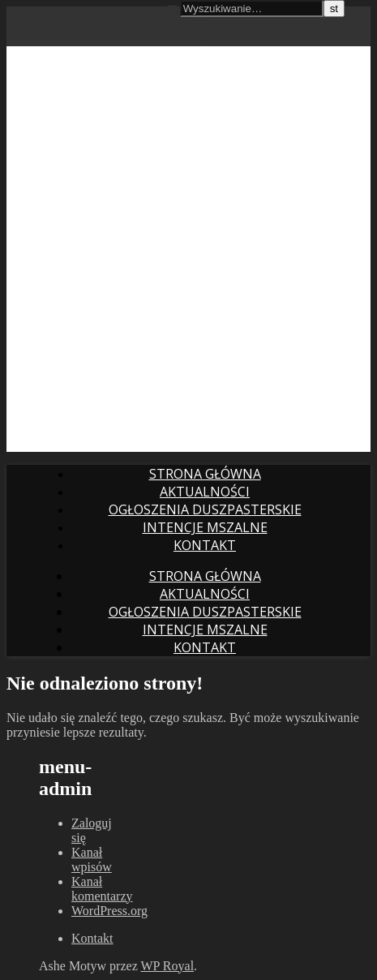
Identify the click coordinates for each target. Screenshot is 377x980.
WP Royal (167, 966)
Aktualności (205, 492)
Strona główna (205, 474)
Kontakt (205, 545)
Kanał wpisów (92, 860)
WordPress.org (109, 911)
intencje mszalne (205, 527)
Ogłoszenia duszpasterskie (205, 509)
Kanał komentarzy (102, 889)
